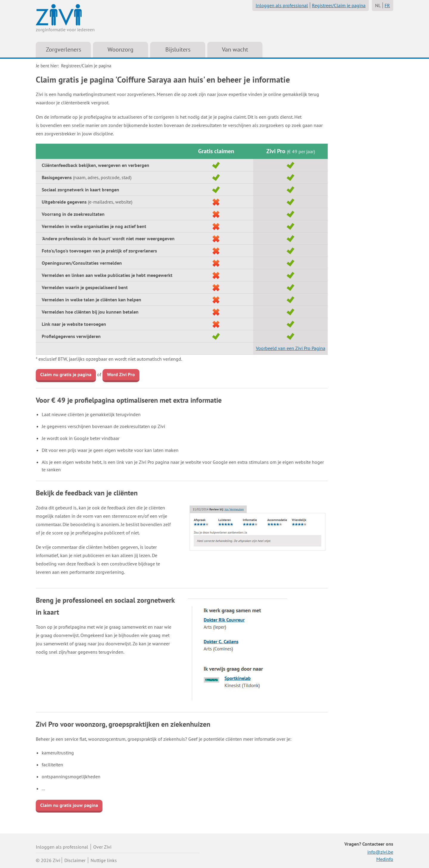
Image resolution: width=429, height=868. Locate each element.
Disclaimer (75, 860)
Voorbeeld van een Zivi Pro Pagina (291, 348)
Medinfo (385, 859)
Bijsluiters (178, 49)
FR (387, 5)
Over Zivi (102, 847)
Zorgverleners (63, 49)
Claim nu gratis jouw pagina (69, 805)
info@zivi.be (380, 852)
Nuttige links (104, 860)
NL (378, 5)
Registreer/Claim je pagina (339, 5)
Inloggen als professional (282, 5)
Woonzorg (121, 49)
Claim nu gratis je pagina (66, 374)
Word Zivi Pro (121, 374)
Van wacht (235, 49)
